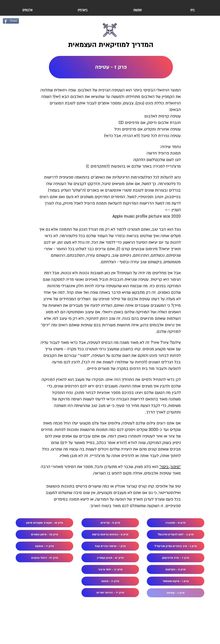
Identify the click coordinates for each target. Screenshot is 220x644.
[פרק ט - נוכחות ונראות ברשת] (110, 534)
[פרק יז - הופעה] (44, 546)
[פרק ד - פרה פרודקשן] (176, 558)
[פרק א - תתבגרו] (176, 523)
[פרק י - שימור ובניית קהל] (110, 546)
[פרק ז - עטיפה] (111, 67)
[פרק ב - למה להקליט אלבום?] (176, 534)
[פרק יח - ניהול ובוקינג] (44, 558)
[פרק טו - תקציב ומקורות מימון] (44, 523)
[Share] (11, 21)
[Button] (110, 36)
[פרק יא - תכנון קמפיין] (110, 558)
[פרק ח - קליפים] (110, 523)
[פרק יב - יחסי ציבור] (110, 569)
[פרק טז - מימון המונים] (44, 534)
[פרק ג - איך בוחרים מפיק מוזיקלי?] (176, 546)
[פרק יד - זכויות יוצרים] (110, 593)
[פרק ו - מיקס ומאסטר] (176, 581)
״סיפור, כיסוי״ (170, 467)
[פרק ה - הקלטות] (176, 569)
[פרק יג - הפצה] (110, 581)
